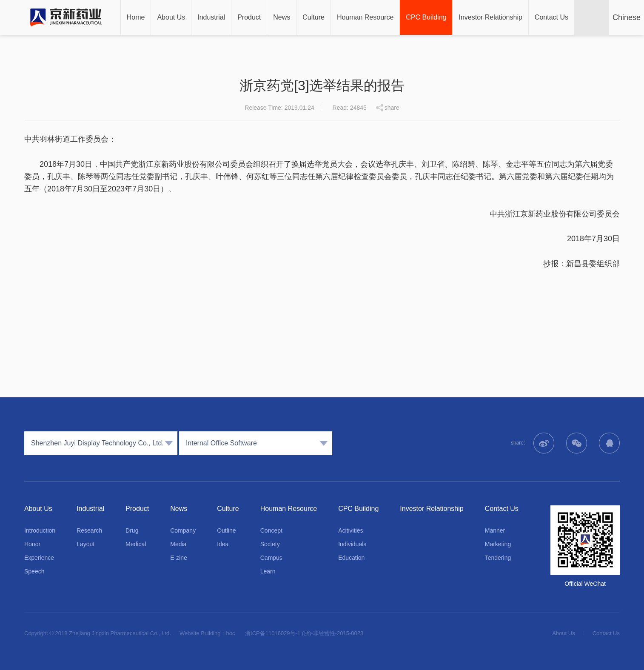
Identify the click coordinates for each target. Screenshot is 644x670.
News (282, 17)
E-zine (179, 558)
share (392, 108)
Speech (34, 571)
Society (270, 544)
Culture (313, 17)
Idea (223, 544)
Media (178, 544)
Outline (226, 530)
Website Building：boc (207, 633)
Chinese (627, 17)
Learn (268, 571)
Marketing (498, 544)
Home (136, 17)
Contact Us (551, 17)
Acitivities (350, 530)
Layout (85, 544)
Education (351, 558)
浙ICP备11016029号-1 (273, 633)
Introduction (40, 530)
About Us (171, 17)
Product (249, 17)
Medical (136, 544)
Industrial (211, 17)
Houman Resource (365, 17)
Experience (39, 558)
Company (183, 530)
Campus (271, 558)
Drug (132, 530)
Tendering (498, 558)
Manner (495, 530)
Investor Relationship (490, 17)
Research (89, 530)
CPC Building (426, 17)
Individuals (352, 544)
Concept (271, 530)
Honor (32, 544)
